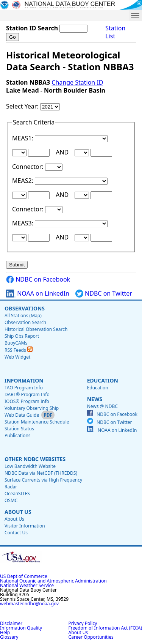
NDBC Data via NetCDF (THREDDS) (41, 473)
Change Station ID (77, 82)
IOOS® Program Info (27, 401)
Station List (115, 32)
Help (5, 632)
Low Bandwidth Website (30, 466)
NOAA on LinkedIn (38, 294)
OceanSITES (17, 494)
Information (24, 380)
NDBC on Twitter (104, 294)
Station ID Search (32, 28)
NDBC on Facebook (38, 279)
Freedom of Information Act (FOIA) (105, 628)
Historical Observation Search (36, 329)
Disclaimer (11, 623)
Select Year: (23, 106)
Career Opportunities (91, 637)
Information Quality (21, 628)
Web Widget (17, 357)
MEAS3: (23, 223)
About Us (18, 512)
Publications (18, 435)
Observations (25, 308)
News (95, 399)
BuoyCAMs (16, 343)
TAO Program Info (24, 388)
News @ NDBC (102, 406)
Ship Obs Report (22, 336)
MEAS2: (23, 181)
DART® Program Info (27, 394)
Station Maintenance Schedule (37, 422)
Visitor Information (25, 526)
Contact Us (16, 533)
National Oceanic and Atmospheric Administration (53, 581)
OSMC (11, 500)
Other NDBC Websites (35, 459)
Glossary (9, 637)
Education (103, 380)
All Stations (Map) (23, 316)
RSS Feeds (19, 350)
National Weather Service (27, 585)
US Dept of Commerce (24, 576)
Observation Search (25, 322)
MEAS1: (23, 138)
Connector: (29, 167)
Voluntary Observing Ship (32, 408)
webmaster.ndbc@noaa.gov (29, 604)
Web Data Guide (22, 415)
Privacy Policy (83, 623)
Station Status (19, 429)
